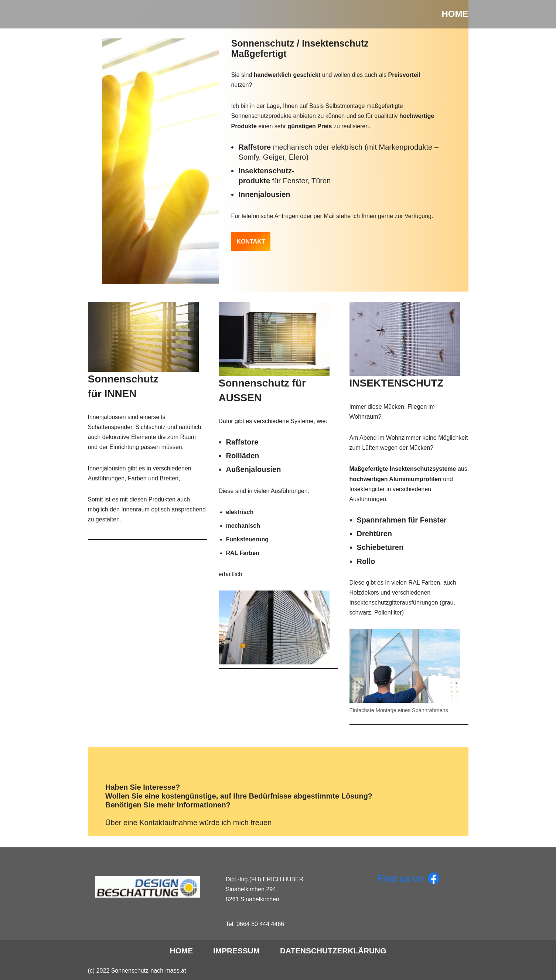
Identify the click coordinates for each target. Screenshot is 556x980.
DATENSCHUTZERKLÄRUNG (333, 951)
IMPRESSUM (236, 951)
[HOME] (455, 14)
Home (181, 951)
